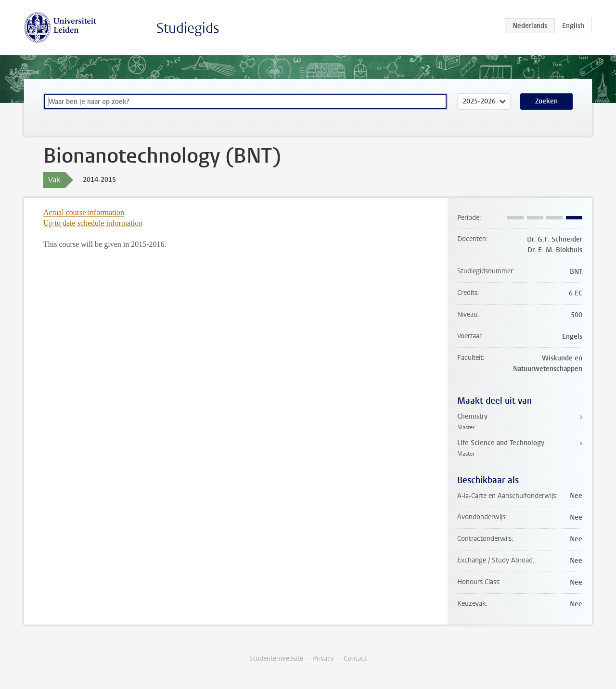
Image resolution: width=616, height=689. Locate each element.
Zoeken (546, 101)
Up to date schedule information (93, 223)
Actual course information (84, 212)
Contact (355, 658)
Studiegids (188, 28)
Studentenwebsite (276, 658)
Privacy (323, 658)
